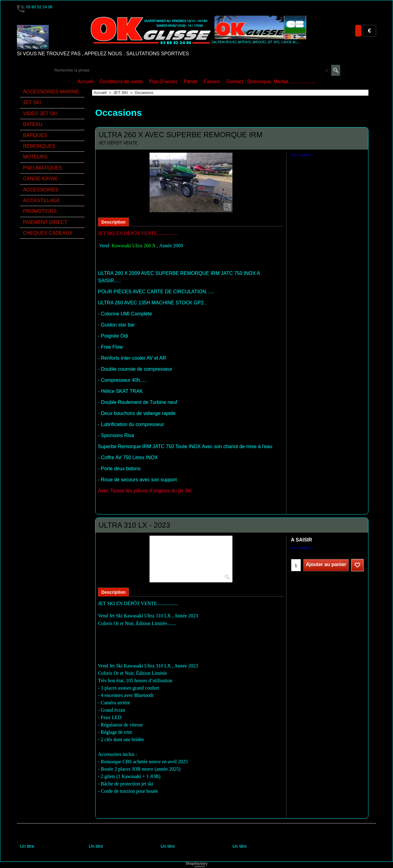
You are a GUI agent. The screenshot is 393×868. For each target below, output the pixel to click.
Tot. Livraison (301, 155)
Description (113, 222)
